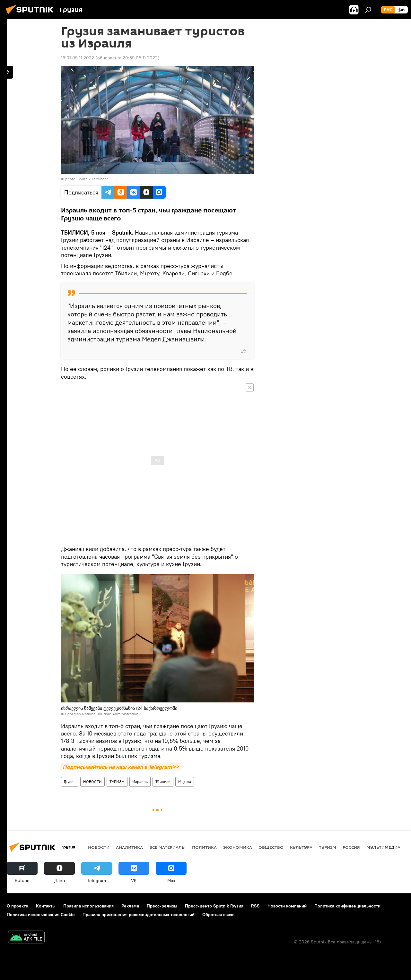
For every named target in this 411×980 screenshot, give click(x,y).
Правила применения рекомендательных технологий (139, 915)
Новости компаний (287, 906)
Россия (351, 847)
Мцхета (185, 782)
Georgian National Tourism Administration (102, 714)
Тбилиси (163, 782)
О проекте (17, 906)
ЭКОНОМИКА (238, 847)
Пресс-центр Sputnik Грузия (214, 906)
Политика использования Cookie (41, 915)
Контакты (46, 906)
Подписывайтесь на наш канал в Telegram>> (121, 767)
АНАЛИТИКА (129, 847)
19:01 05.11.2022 (78, 58)
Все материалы (167, 847)
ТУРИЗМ (117, 782)
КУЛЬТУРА (301, 847)
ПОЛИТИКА (204, 847)
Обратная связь (218, 915)
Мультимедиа (383, 847)
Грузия (70, 782)
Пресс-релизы (162, 906)
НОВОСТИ (92, 782)
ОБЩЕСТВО (271, 847)
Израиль (140, 782)
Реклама (130, 906)
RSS (255, 906)
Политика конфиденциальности (347, 906)
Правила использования (88, 906)
